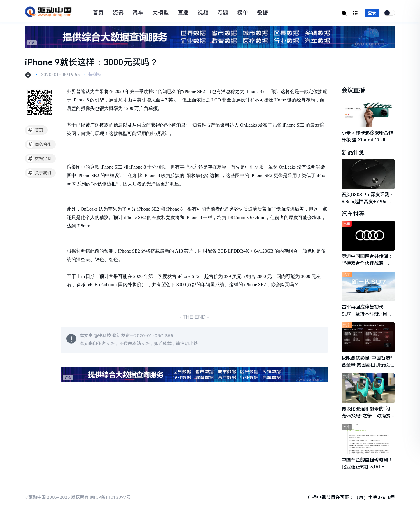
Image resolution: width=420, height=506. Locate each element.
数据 (262, 13)
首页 (98, 13)
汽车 (138, 13)
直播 (183, 13)
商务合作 (39, 144)
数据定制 (39, 159)
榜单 (243, 13)
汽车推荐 (353, 214)
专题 (223, 13)
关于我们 (39, 173)
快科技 (95, 75)
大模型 (161, 13)
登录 (372, 13)
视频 (203, 13)
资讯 (118, 13)
